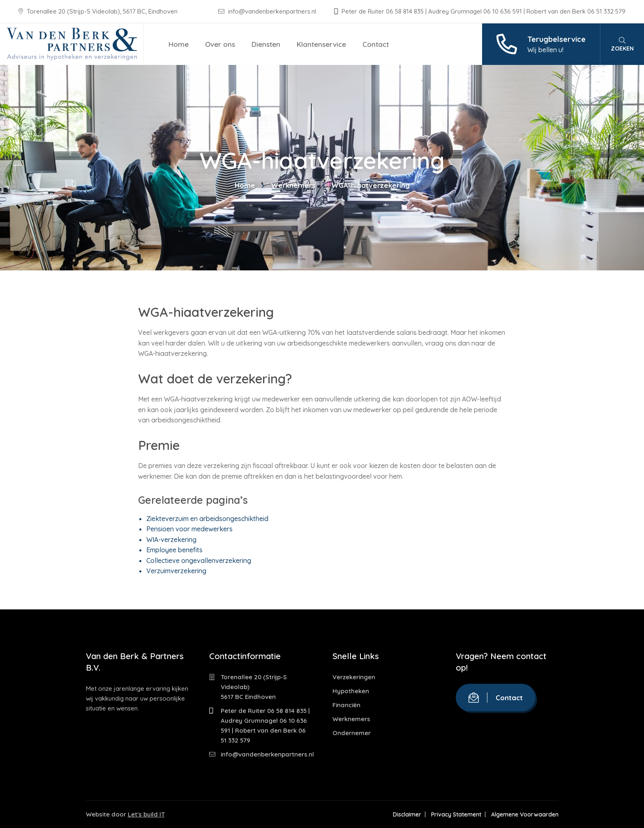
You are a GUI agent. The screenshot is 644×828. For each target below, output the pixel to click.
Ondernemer (352, 733)
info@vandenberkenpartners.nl (268, 11)
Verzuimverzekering (176, 571)
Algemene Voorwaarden (525, 814)
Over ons (220, 44)
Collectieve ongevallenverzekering (199, 560)
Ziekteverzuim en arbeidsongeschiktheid (207, 519)
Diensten (266, 44)
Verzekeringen (354, 677)
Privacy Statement (456, 814)
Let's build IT (146, 814)
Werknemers (293, 185)
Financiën (346, 705)
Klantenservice (321, 44)
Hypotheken (351, 691)
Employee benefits (174, 550)
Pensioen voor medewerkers (189, 529)
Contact (376, 44)
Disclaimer (407, 814)
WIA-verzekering (171, 540)
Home (179, 44)
